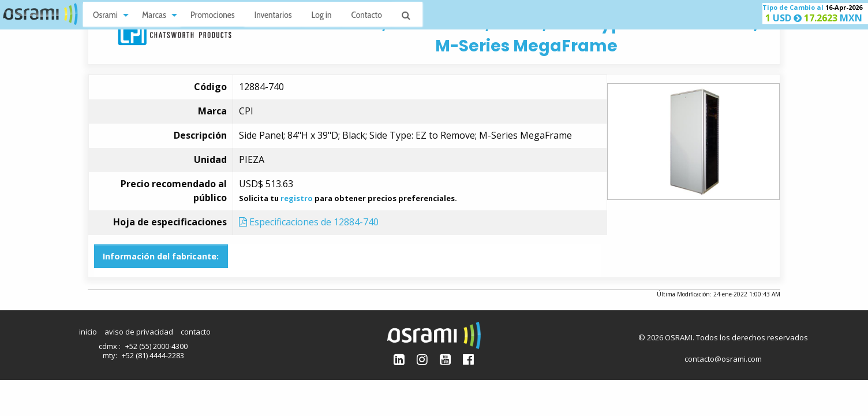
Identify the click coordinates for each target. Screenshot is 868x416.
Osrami (105, 15)
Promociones (213, 15)
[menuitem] (108, 14)
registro (297, 198)
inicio (88, 332)
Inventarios (273, 15)
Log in (322, 15)
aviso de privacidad (139, 332)
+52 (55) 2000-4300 (156, 346)
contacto (196, 332)
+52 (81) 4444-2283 (153, 355)
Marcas (154, 15)
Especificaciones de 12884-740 (309, 222)
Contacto (367, 15)
